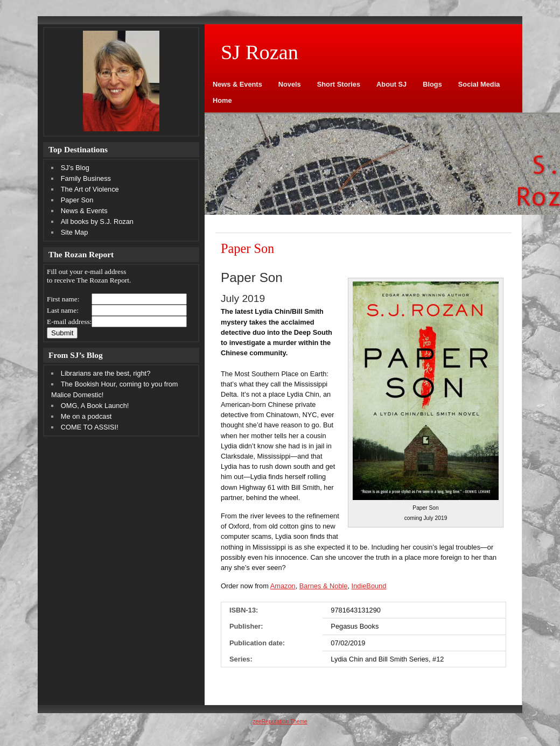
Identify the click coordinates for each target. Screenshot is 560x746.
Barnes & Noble (324, 586)
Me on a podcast (86, 416)
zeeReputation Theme (280, 722)
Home (222, 100)
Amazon (283, 586)
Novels (290, 84)
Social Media (479, 84)
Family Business (86, 178)
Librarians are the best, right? (106, 373)
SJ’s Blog (75, 168)
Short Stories (339, 84)
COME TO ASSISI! (90, 427)
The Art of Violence (90, 189)
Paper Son (77, 200)
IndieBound (369, 586)
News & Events (237, 84)
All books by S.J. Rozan (97, 221)
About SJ (391, 84)
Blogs (432, 84)
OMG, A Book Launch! (95, 406)
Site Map (75, 232)
